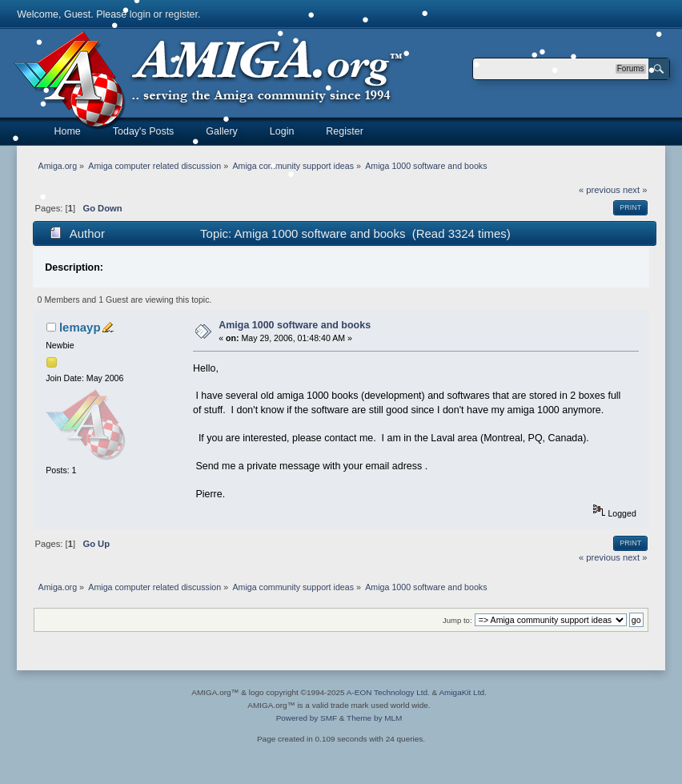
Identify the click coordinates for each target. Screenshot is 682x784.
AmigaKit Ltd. (462, 692)
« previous (600, 190)
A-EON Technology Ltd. (388, 692)
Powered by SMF (307, 718)
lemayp (80, 327)
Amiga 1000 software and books (295, 325)
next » (635, 190)
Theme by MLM (374, 718)
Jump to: (457, 620)
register (181, 14)
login (140, 14)
